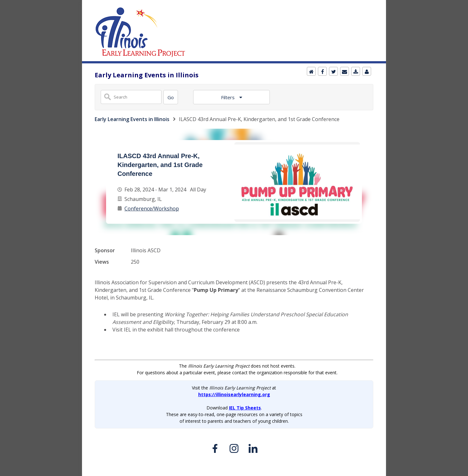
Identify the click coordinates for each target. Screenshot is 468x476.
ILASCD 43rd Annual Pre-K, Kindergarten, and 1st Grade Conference (160, 165)
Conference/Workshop (152, 209)
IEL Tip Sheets (245, 408)
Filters (228, 97)
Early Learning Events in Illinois (132, 119)
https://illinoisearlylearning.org (234, 394)
